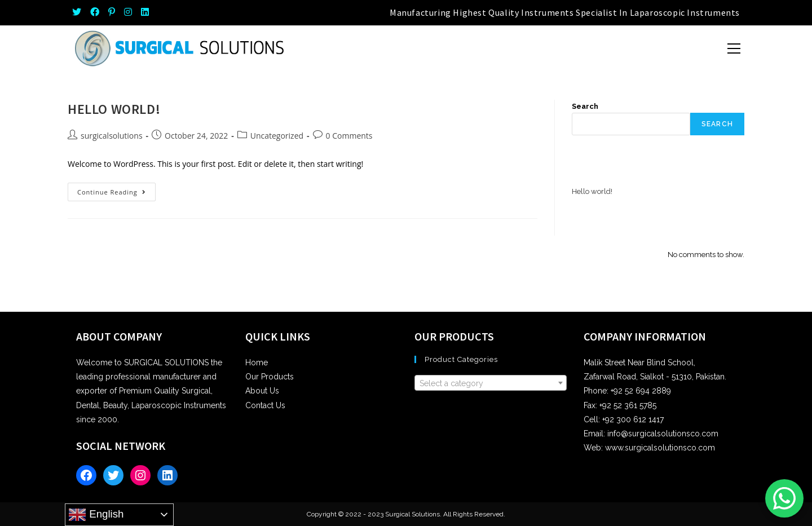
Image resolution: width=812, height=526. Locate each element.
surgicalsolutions (112, 136)
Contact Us (265, 405)
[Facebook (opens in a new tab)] (95, 12)
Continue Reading (116, 194)
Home (257, 363)
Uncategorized (277, 136)
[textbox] (491, 383)
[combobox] (491, 383)
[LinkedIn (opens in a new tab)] (145, 12)
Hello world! (114, 109)
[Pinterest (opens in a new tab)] (112, 12)
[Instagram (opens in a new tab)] (128, 12)
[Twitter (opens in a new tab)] (79, 12)
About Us (262, 391)
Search (585, 106)
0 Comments (349, 136)
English (96, 515)
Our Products (270, 377)
